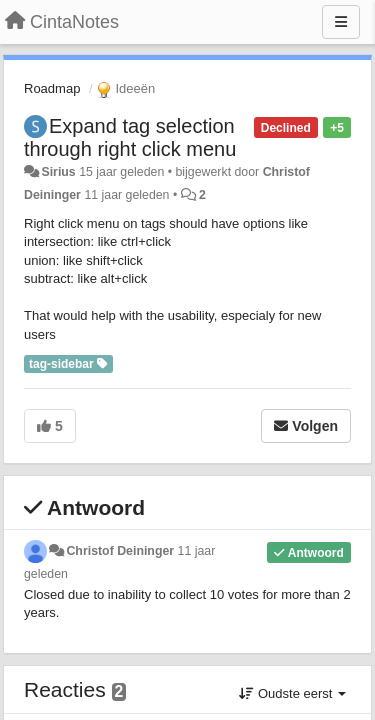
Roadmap (52, 88)
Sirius (58, 172)
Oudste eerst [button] (292, 693)
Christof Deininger (120, 551)
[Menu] (341, 22)
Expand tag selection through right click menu (130, 137)
